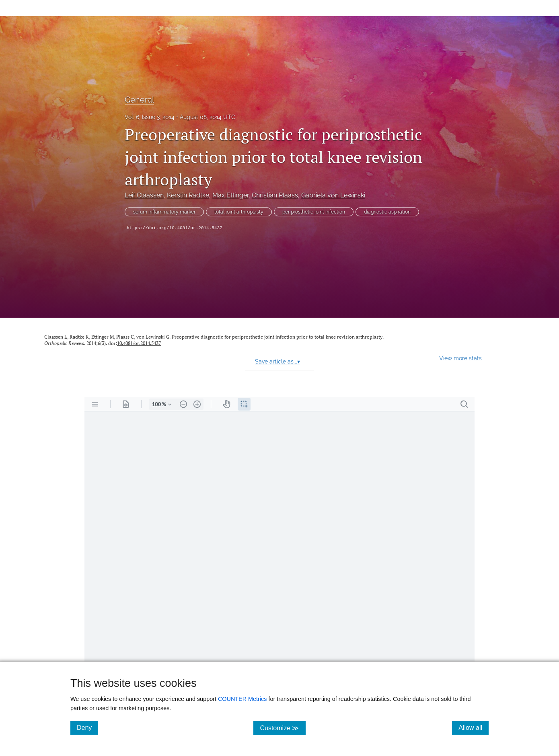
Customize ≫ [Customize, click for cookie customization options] (283, 728)
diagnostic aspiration (387, 212)
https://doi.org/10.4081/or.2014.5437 (175, 228)
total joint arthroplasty (239, 212)
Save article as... (277, 362)
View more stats (460, 358)
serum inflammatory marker (164, 212)
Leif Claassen (144, 195)
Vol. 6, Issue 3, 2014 (150, 117)
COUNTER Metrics (243, 699)
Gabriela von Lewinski (333, 195)
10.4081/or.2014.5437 (139, 343)
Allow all (474, 727)
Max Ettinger (230, 195)
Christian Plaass (275, 195)
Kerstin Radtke (188, 195)
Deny (87, 727)
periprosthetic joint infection (314, 212)
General (139, 100)
